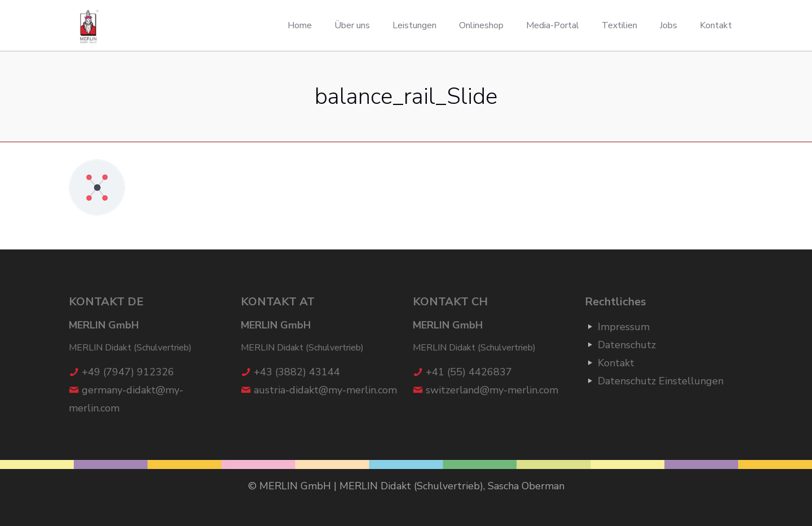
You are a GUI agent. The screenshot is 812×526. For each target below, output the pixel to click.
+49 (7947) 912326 (128, 372)
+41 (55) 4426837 (469, 372)
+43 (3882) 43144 (297, 372)
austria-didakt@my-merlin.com (325, 390)
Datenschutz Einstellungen (661, 381)
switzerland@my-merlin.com (492, 390)
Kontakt (616, 363)
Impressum (624, 327)
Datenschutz (627, 345)
